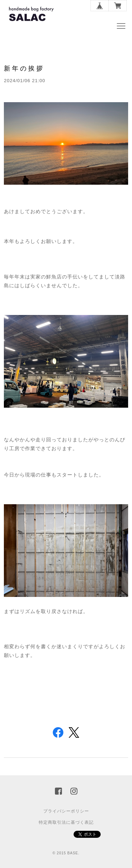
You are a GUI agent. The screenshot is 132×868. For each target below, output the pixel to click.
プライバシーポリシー (66, 811)
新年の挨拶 (24, 68)
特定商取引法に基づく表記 (66, 822)
